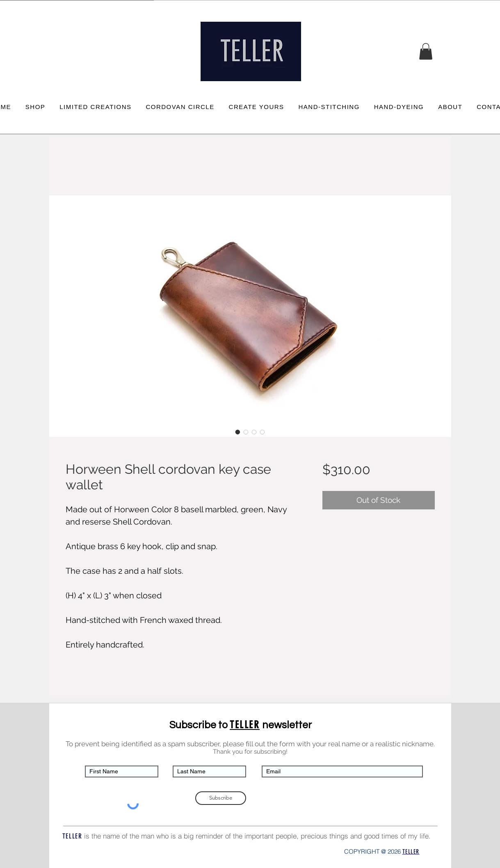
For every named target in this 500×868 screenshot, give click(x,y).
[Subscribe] (221, 798)
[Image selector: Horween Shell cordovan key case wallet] (238, 432)
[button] (426, 51)
